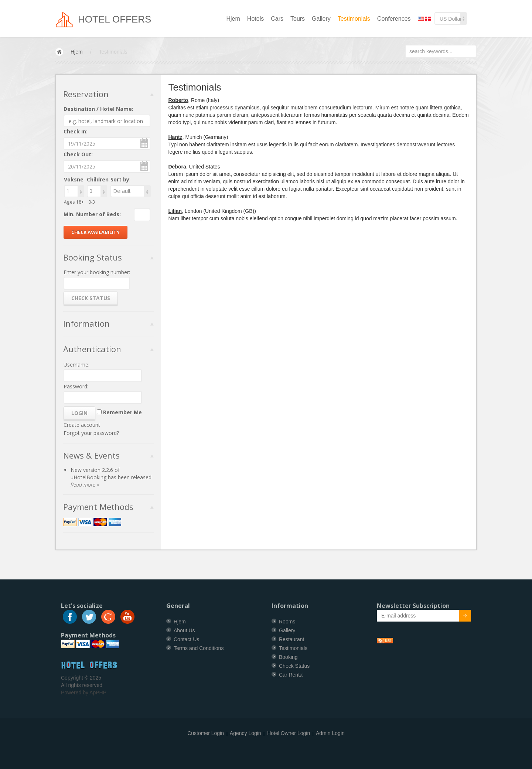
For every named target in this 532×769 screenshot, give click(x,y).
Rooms (287, 622)
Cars (277, 19)
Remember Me (122, 412)
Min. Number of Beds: (92, 214)
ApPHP (98, 693)
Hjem (233, 19)
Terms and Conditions (199, 648)
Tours (298, 19)
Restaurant (291, 639)
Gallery (321, 19)
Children (98, 179)
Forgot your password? (91, 433)
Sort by (120, 179)
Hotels (255, 19)
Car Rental (291, 675)
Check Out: (78, 154)
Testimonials (354, 19)
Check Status (294, 666)
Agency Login (245, 733)
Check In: (76, 131)
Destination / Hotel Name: (98, 109)
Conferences (394, 19)
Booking (288, 657)
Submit (461, 617)
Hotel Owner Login (289, 733)
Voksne (74, 179)
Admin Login (330, 733)
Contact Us (186, 639)
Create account (82, 425)
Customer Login (206, 733)
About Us (184, 630)
